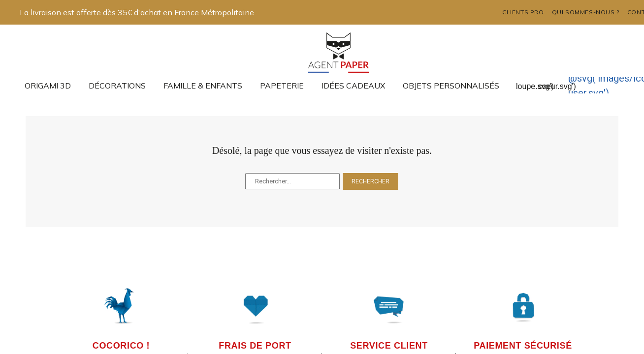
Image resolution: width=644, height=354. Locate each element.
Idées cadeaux (353, 86)
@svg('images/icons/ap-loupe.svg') (535, 78)
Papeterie (282, 86)
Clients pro (523, 12)
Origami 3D (48, 86)
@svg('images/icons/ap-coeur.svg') (557, 78)
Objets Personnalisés (451, 86)
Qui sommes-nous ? (586, 12)
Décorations (117, 86)
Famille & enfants (203, 86)
